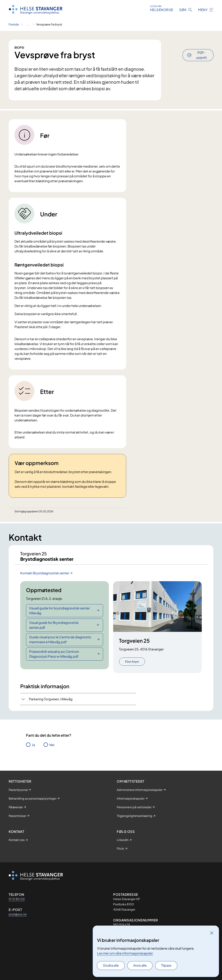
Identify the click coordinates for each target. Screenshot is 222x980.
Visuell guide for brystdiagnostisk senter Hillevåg (59, 614)
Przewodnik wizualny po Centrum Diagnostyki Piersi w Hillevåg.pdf (54, 657)
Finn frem (132, 665)
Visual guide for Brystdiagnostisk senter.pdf (54, 628)
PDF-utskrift (201, 45)
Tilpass (166, 965)
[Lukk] (212, 933)
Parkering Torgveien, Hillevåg (51, 702)
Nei (52, 748)
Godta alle (111, 965)
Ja (33, 748)
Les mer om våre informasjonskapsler (125, 953)
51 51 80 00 (17, 899)
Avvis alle (140, 965)
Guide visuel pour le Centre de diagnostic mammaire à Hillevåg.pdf (60, 643)
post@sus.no (18, 914)
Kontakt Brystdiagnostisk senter (45, 576)
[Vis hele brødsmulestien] (28, 24)
